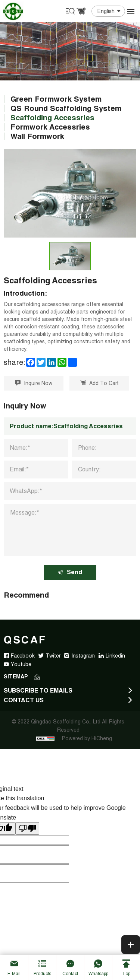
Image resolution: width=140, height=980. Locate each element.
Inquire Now (34, 383)
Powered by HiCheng (87, 738)
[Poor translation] (27, 828)
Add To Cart (99, 383)
